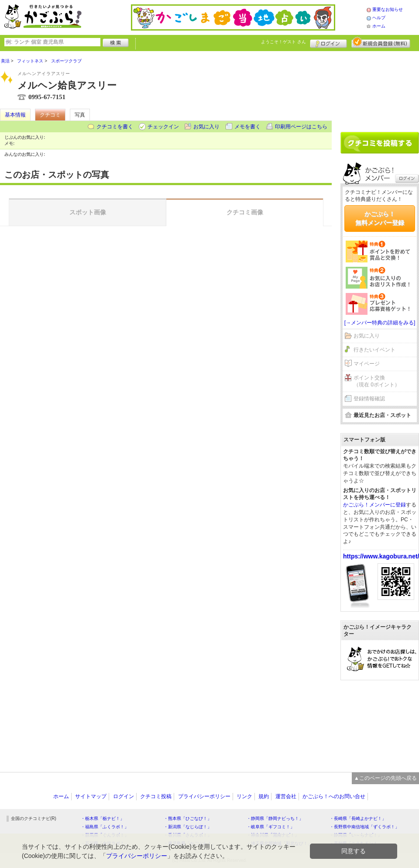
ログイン (328, 42)
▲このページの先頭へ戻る (385, 778)
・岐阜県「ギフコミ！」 (271, 827)
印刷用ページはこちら (301, 127)
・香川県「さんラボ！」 (188, 835)
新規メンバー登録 (381, 42)
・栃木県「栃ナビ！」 (103, 818)
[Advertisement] (380, 88)
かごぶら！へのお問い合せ (334, 796)
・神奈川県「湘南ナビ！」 (273, 835)
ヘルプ (379, 18)
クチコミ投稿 (156, 796)
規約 (264, 796)
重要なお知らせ (388, 9)
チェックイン (163, 127)
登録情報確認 (369, 399)
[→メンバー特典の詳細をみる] (380, 323)
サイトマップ (91, 796)
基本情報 (15, 115)
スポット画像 (88, 212)
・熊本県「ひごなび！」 (188, 818)
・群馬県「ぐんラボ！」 (105, 835)
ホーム (379, 26)
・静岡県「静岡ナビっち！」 (275, 818)
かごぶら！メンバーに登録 (374, 505)
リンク (244, 796)
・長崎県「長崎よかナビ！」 (358, 818)
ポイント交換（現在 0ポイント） (377, 381)
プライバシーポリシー (204, 796)
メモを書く (247, 127)
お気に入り (206, 127)
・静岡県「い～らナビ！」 (356, 835)
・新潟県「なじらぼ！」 (188, 827)
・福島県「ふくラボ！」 (105, 827)
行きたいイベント (374, 350)
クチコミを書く (115, 127)
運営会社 (286, 796)
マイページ (367, 364)
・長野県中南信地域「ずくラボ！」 (364, 827)
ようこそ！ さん (283, 42)
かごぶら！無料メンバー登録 (380, 218)
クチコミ (50, 115)
